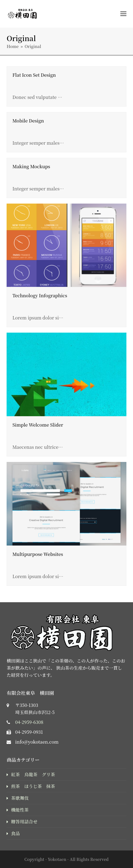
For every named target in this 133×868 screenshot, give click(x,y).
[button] (123, 14)
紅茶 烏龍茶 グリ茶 (33, 774)
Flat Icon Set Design (34, 75)
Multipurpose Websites (38, 554)
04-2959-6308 (29, 722)
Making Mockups (31, 166)
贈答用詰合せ (24, 822)
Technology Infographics (40, 295)
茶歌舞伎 (20, 798)
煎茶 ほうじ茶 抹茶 (33, 786)
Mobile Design (28, 121)
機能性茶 (20, 810)
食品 (15, 833)
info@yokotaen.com (37, 742)
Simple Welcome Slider (38, 425)
